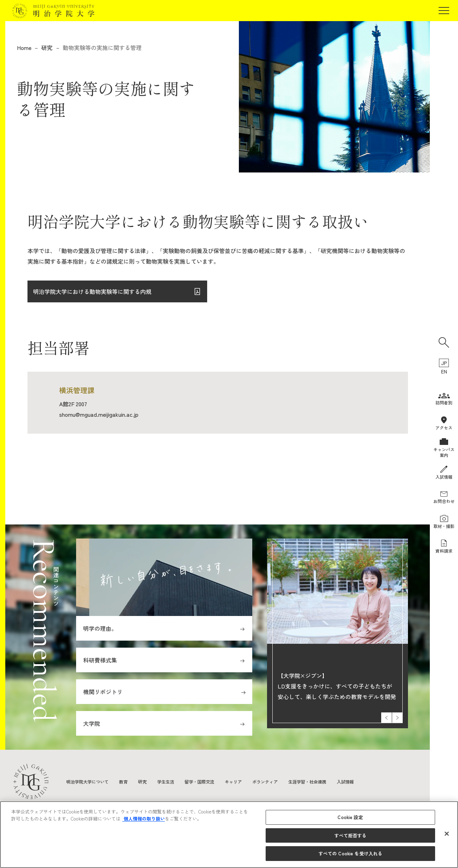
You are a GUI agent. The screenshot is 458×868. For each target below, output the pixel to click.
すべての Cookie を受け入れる (350, 853)
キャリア (252, 781)
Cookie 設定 (350, 817)
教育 (131, 781)
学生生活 (177, 781)
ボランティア (287, 781)
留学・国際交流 (215, 781)
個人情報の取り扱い (144, 819)
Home (24, 48)
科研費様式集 (100, 660)
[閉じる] (447, 834)
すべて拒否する (351, 835)
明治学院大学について (91, 781)
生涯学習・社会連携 (335, 781)
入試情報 (378, 781)
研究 (47, 48)
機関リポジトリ (103, 692)
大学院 (92, 723)
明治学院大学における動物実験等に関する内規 (92, 295)
